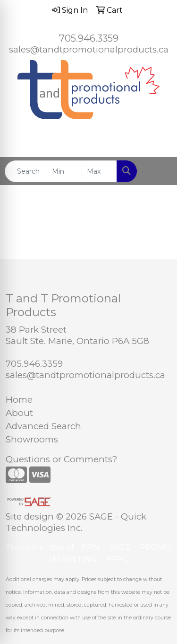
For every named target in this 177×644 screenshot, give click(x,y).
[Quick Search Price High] (99, 171)
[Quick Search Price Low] (64, 171)
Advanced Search (43, 426)
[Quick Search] (26, 171)
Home (19, 400)
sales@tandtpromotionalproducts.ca (89, 49)
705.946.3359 (89, 38)
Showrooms (32, 439)
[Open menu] (158, 171)
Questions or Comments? (61, 459)
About (19, 413)
